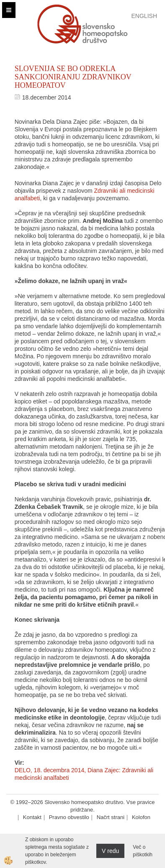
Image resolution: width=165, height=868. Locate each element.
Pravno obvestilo (69, 817)
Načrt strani (111, 817)
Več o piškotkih (143, 851)
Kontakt (32, 817)
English (144, 16)
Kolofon (141, 817)
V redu (110, 851)
